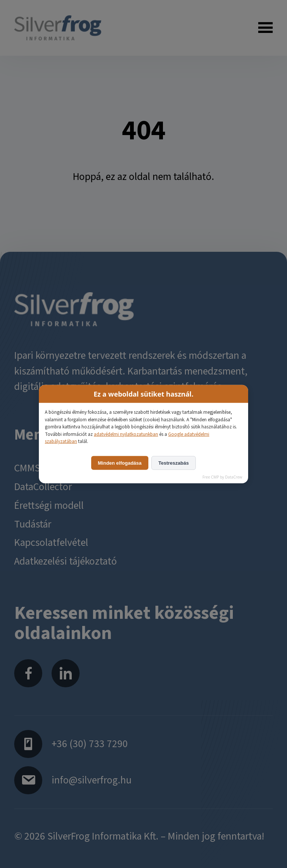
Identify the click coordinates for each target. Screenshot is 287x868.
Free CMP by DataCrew (222, 477)
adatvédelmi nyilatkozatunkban (126, 434)
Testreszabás (174, 463)
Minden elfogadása (120, 463)
